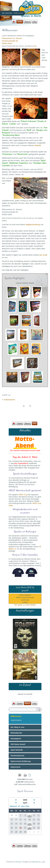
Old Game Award (18, 744)
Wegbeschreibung (33, 225)
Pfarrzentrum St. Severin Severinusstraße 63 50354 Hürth (12, 41)
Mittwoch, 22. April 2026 (19, 806)
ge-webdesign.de (35, 862)
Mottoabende (16, 733)
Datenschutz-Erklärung (21, 761)
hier (35, 46)
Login (43, 862)
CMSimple (18, 862)
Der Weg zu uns (17, 727)
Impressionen (10, 400)
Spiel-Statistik (17, 750)
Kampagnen (16, 738)
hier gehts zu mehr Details (25, 605)
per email (43, 255)
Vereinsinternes (17, 756)
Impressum (16, 767)
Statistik (38, 145)
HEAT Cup (23, 495)
